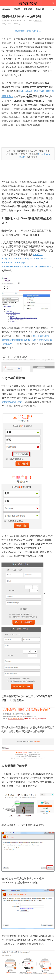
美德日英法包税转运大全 (28, 31)
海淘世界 (40, 9)
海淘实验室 (28, 3)
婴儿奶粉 (28, 9)
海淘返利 (38, 21)
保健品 (17, 9)
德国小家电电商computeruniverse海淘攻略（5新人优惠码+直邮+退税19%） (27, 340)
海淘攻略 (6, 9)
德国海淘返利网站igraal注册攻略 (21, 16)
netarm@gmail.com (12, 402)
